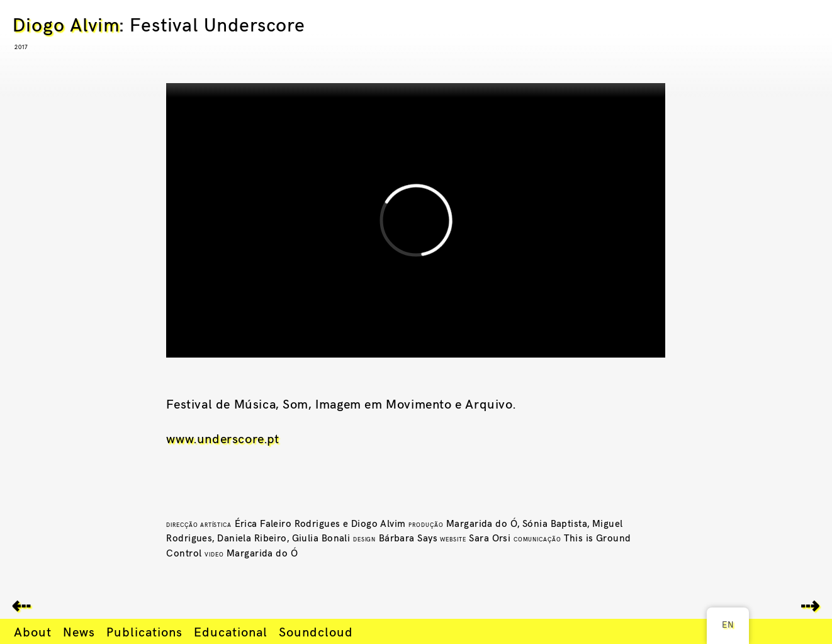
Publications (144, 631)
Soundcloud (316, 631)
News (79, 631)
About (33, 631)
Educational (231, 631)
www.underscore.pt (222, 438)
